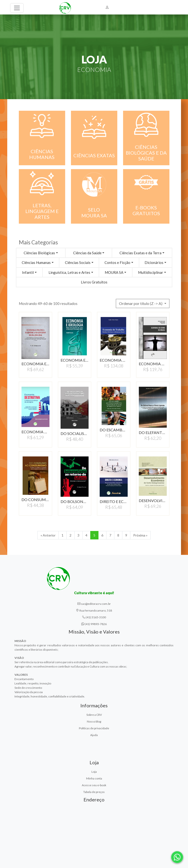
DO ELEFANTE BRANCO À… (153, 432)
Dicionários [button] (154, 262)
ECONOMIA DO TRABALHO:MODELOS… (114, 360)
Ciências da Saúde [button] (87, 253)
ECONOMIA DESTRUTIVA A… (35, 432)
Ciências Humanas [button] (36, 262)
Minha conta (94, 778)
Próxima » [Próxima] (140, 535)
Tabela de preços (94, 792)
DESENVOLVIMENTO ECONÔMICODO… (153, 500)
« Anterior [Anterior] (48, 535)
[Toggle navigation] (17, 8)
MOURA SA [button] (114, 272)
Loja (94, 772)
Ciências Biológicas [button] (39, 253)
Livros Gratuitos (94, 282)
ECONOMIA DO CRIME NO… (153, 364)
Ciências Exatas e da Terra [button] (140, 253)
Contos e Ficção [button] (117, 262)
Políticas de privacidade (94, 728)
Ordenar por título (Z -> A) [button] (141, 303)
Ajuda (94, 735)
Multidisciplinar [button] (151, 272)
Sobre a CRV (94, 715)
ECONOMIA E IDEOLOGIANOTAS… (75, 360)
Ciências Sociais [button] (78, 262)
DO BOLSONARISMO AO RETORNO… (75, 501)
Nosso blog (94, 721)
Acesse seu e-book (94, 785)
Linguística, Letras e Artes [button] (69, 272)
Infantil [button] (28, 272)
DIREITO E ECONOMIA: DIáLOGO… (114, 501)
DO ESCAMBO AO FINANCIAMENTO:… (114, 430)
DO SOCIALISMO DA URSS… (75, 433)
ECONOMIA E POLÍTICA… (35, 364)
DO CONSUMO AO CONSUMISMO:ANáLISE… (35, 499)
